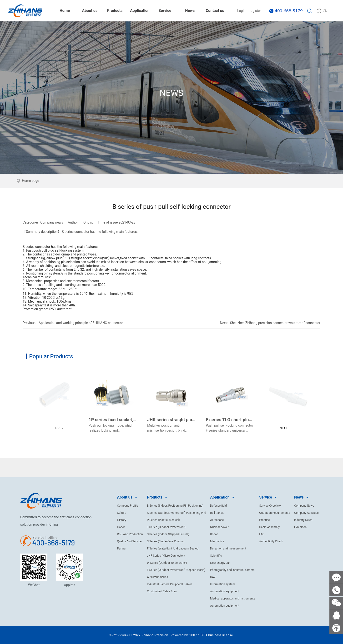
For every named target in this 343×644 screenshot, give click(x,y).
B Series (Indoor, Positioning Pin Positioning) (175, 506)
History (121, 520)
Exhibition (300, 527)
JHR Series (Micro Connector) (166, 556)
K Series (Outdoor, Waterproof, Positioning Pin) (177, 513)
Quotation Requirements (275, 513)
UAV (213, 577)
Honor (121, 527)
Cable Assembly (269, 527)
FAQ (262, 534)
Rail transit (217, 513)
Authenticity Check (271, 541)
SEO (204, 635)
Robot (214, 534)
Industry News (303, 520)
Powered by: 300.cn (185, 635)
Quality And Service (129, 541)
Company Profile (127, 506)
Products (115, 11)
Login (241, 11)
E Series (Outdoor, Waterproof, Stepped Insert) (176, 570)
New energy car (220, 563)
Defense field (218, 506)
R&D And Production (130, 534)
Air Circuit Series (157, 577)
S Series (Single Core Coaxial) (166, 541)
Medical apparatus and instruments (233, 599)
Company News (304, 506)
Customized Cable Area (162, 591)
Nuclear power (219, 527)
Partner (122, 549)
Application (140, 11)
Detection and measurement (228, 549)
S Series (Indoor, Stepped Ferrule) (168, 534)
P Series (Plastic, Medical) (164, 520)
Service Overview (270, 506)
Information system (222, 584)
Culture (121, 513)
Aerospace (217, 520)
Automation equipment (225, 591)
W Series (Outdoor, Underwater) (167, 563)
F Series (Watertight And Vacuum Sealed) (173, 549)
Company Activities (306, 513)
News (190, 11)
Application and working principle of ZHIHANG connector (81, 323)
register (255, 11)
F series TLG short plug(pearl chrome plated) (250, 420)
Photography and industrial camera (232, 570)
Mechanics (217, 541)
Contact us (215, 11)
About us (90, 11)
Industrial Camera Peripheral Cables (170, 584)
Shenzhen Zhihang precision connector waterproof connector (275, 323)
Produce (264, 520)
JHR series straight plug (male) (178, 420)
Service (165, 11)
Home (65, 11)
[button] (55, 401)
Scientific (216, 556)
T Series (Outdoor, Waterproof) (166, 527)
